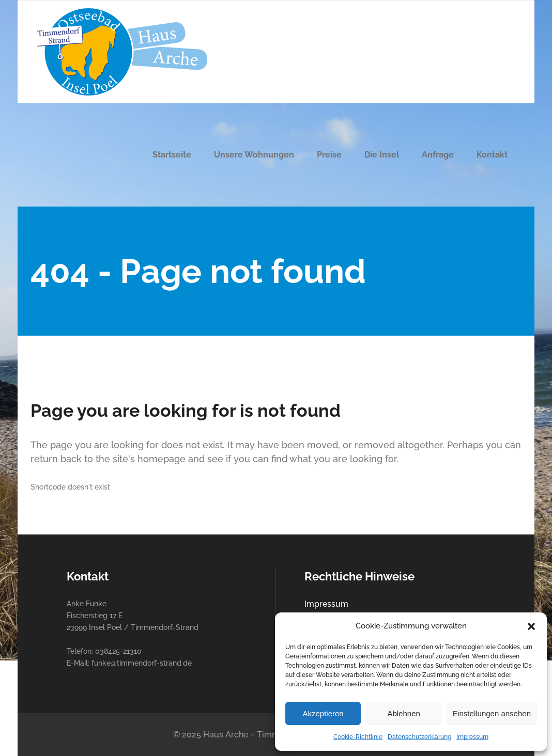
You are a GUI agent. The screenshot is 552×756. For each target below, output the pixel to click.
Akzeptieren (323, 713)
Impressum (472, 737)
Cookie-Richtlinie (358, 737)
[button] (531, 626)
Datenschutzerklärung (419, 737)
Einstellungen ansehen (492, 713)
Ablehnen (403, 713)
